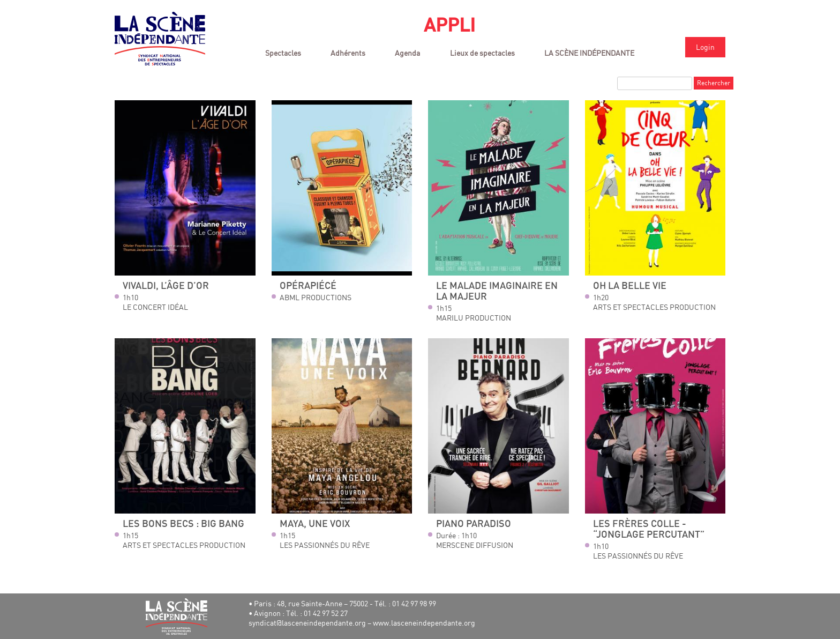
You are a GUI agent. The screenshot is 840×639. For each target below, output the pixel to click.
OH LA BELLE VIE (630, 286)
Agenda (407, 53)
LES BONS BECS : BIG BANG (183, 524)
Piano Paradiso (474, 524)
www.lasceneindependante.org (424, 623)
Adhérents (348, 53)
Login (705, 47)
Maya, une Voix (315, 524)
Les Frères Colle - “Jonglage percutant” (649, 529)
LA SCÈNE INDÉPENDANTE (589, 53)
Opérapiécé (308, 286)
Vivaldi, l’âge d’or (166, 286)
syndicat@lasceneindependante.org (307, 623)
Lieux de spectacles (482, 53)
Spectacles (283, 53)
